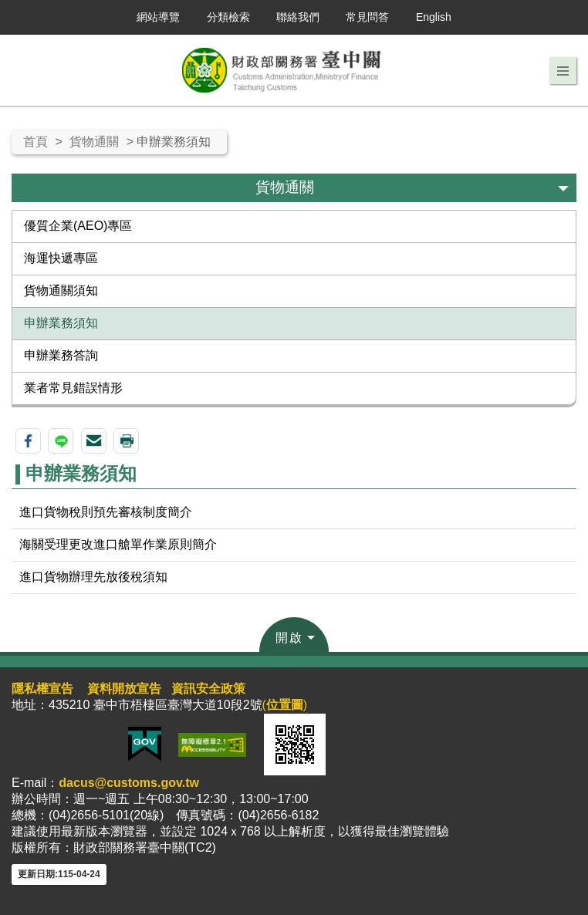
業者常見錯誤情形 (73, 388)
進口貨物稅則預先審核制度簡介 (106, 512)
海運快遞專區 (61, 258)
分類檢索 (228, 17)
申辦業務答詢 (61, 355)
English (434, 17)
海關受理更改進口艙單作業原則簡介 (118, 544)
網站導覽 (158, 17)
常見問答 (367, 17)
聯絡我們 (298, 17)
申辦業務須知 (61, 323)
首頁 (35, 142)
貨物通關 (94, 142)
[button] (563, 71)
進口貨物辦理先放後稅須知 (93, 577)
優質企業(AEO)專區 (78, 226)
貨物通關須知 (61, 290)
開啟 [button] (289, 638)
